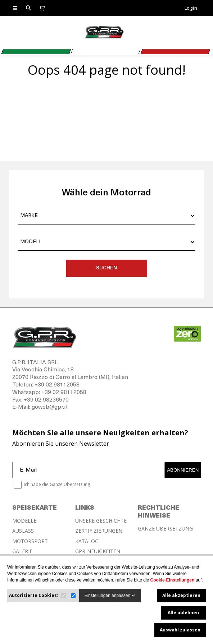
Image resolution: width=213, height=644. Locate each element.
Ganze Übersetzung (70, 484)
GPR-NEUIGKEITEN (98, 551)
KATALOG (87, 541)
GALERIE (22, 551)
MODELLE (24, 521)
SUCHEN (106, 268)
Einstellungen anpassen (110, 596)
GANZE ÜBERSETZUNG (165, 529)
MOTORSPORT (30, 541)
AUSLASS (23, 531)
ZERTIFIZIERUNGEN (99, 531)
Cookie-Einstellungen (173, 580)
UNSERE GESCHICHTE (101, 521)
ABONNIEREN (183, 470)
